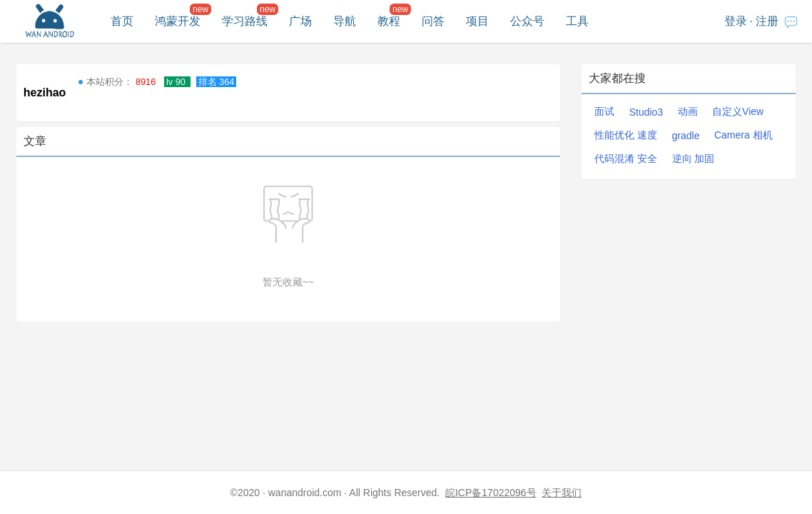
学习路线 (245, 21)
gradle (686, 136)
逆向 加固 (694, 158)
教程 (389, 21)
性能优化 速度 (626, 135)
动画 (688, 111)
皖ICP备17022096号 (491, 493)
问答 (433, 21)
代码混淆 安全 (626, 158)
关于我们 (562, 493)
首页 (122, 21)
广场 (300, 21)
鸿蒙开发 (178, 21)
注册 (767, 21)
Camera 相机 (744, 135)
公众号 (527, 21)
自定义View (738, 111)
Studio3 (646, 112)
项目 (477, 21)
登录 (736, 21)
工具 (577, 21)
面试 (604, 111)
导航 (345, 21)
